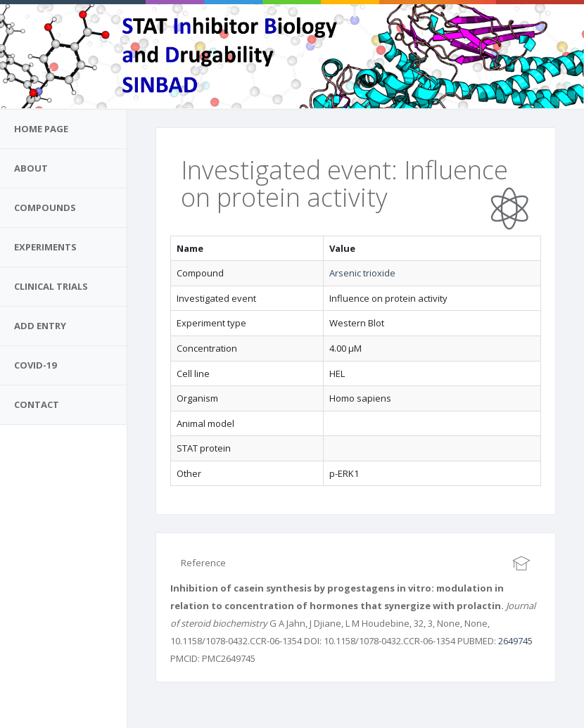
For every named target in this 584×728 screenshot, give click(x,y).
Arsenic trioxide (362, 273)
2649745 (515, 641)
